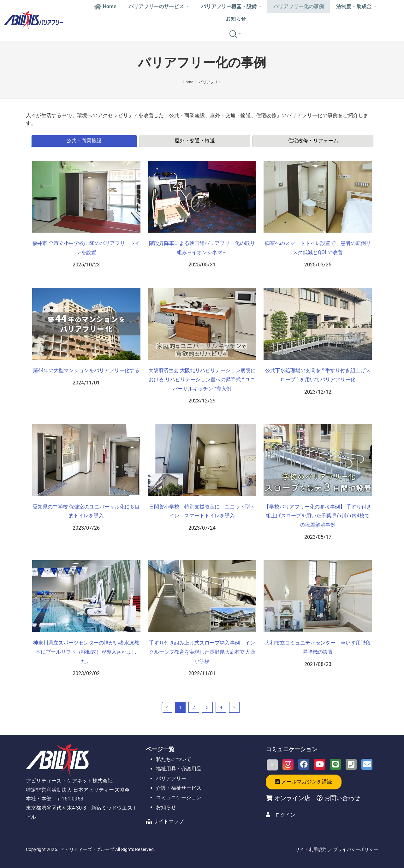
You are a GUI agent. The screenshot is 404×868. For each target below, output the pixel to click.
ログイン (285, 815)
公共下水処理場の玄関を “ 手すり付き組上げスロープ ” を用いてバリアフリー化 (318, 375)
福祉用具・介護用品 (179, 769)
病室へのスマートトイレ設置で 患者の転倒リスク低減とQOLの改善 (318, 248)
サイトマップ (169, 821)
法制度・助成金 (356, 6)
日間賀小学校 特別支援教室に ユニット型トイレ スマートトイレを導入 (202, 511)
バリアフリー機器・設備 (231, 6)
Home (105, 6)
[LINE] (335, 764)
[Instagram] (288, 764)
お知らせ (236, 19)
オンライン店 (292, 798)
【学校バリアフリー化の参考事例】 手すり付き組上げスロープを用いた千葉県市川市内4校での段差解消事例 (318, 516)
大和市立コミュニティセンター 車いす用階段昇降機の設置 (318, 647)
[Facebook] (304, 764)
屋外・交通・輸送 (195, 141)
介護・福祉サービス (179, 788)
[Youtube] (320, 764)
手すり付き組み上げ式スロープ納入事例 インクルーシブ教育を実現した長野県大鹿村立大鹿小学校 (202, 652)
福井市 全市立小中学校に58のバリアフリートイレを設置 (86, 248)
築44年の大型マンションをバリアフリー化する (86, 370)
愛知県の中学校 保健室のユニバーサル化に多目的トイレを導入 (86, 511)
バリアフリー (210, 82)
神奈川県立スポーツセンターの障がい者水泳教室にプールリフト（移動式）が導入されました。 (86, 652)
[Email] (367, 764)
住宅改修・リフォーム (313, 141)
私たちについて (174, 759)
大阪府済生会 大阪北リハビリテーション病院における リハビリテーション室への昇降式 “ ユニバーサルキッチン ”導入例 (202, 380)
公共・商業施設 (84, 141)
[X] (272, 765)
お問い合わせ (341, 798)
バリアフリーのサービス (159, 6)
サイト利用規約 (311, 849)
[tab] (85, 141)
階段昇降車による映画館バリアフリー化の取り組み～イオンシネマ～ (202, 248)
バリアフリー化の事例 (299, 6)
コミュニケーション (179, 797)
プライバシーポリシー (356, 849)
